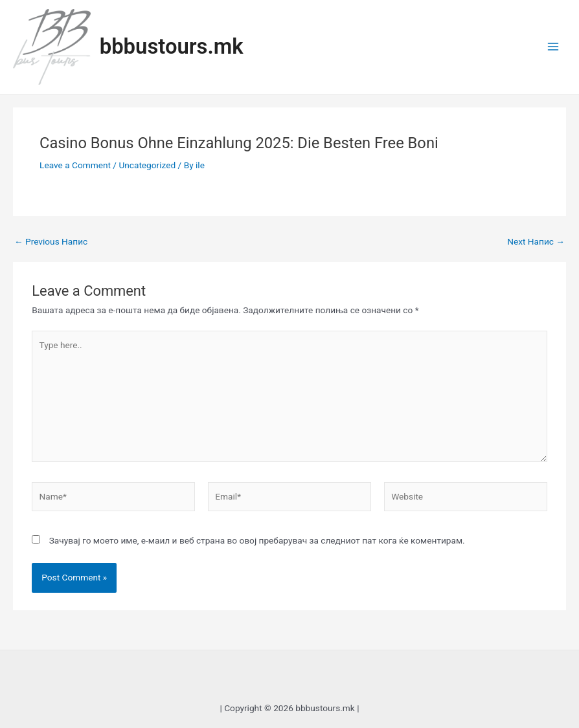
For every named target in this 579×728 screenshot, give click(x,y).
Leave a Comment (75, 165)
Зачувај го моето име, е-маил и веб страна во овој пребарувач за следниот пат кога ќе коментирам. (257, 540)
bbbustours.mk (172, 47)
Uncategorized (147, 165)
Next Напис (536, 242)
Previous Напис (51, 242)
